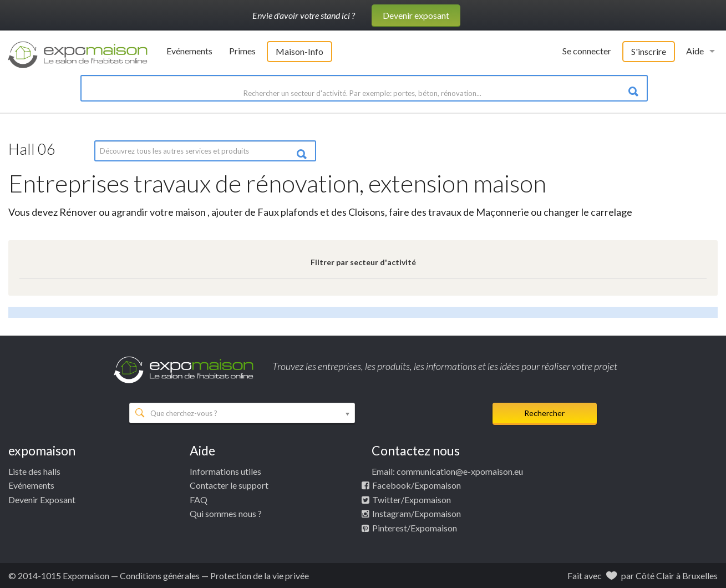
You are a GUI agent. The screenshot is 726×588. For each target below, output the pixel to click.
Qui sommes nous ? (226, 513)
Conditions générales (160, 576)
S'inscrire (649, 51)
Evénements (189, 51)
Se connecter (587, 51)
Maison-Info (299, 51)
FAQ (199, 500)
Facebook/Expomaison (417, 485)
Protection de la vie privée (260, 576)
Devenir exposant (416, 15)
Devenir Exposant (42, 500)
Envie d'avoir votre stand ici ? (304, 15)
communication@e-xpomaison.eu (460, 471)
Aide (695, 51)
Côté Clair (655, 576)
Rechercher (544, 413)
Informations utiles (225, 471)
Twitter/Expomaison (412, 500)
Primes (242, 51)
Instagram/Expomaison (417, 513)
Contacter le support (229, 485)
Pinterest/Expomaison (415, 528)
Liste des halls (34, 471)
